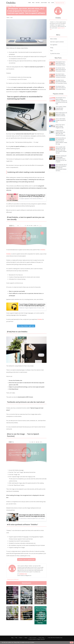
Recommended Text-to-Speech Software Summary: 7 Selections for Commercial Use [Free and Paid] (61, 101)
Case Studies (44, 3)
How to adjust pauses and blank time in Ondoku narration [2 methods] (61, 114)
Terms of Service (33, 638)
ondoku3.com (23, 574)
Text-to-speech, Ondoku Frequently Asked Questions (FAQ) (61, 108)
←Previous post (10, 579)
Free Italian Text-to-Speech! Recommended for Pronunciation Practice (61, 82)
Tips (15, 6)
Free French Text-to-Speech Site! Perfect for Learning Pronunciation (61, 76)
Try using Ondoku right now (26, 326)
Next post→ (17, 579)
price (33, 3)
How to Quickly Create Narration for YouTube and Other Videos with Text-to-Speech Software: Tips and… (61, 150)
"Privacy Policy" (17, 642)
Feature (38, 3)
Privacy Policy (41, 638)
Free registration (60, 3)
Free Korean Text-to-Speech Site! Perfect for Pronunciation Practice (61, 88)
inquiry (26, 638)
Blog (12, 6)
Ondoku (8, 6)
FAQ (49, 3)
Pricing (52, 48)
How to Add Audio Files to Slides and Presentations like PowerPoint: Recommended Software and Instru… (61, 168)
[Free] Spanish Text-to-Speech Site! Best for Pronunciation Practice (61, 63)
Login (52, 3)
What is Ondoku (54, 39)
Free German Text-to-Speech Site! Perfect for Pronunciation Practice (61, 69)
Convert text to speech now (26, 559)
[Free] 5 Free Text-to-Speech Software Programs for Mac (60, 126)
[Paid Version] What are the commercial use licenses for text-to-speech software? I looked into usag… (61, 141)
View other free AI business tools (55, 638)
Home (29, 3)
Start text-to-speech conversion (57, 42)
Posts (51, 51)
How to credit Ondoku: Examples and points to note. (61, 120)
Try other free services (55, 54)
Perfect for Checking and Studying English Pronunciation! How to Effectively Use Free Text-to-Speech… (61, 159)
